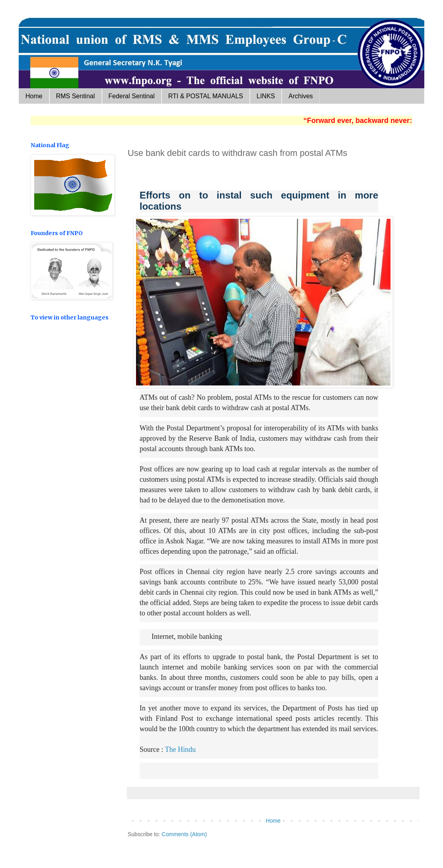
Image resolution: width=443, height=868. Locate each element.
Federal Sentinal (132, 96)
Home (34, 96)
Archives (300, 96)
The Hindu (180, 749)
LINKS (266, 96)
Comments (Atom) (185, 834)
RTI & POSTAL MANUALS (206, 96)
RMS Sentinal (76, 96)
